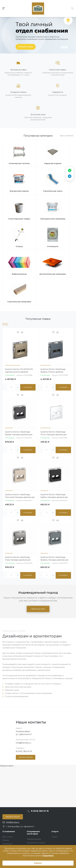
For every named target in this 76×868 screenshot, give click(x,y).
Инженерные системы (14, 158)
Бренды (6, 790)
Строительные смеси (14, 182)
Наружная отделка (38, 157)
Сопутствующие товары (38, 182)
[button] (36, 33)
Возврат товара (9, 777)
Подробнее (48, 856)
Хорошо (38, 863)
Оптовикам (7, 770)
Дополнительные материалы (14, 227)
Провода (31, 802)
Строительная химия (36, 809)
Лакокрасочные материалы (61, 182)
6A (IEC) (5, 249)
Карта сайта (8, 793)
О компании (9, 757)
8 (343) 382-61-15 (24, 677)
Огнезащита (38, 204)
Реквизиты (7, 780)
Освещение (32, 798)
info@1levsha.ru (24, 669)
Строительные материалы (38, 227)
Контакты (7, 797)
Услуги (55, 757)
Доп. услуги (8, 763)
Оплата (6, 766)
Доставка (7, 773)
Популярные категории (33, 759)
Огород (14, 204)
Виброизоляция (61, 204)
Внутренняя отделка (61, 158)
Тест (29, 816)
